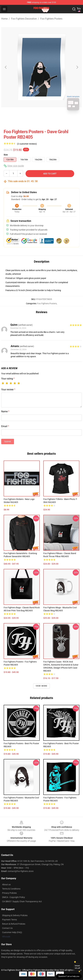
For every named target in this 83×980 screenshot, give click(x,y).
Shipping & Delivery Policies (15, 915)
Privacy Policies (9, 893)
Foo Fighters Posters (51, 19)
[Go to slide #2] (49, 119)
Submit (8, 441)
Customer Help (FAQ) (12, 932)
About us (6, 884)
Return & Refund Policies (14, 924)
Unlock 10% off (77, 967)
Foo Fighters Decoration (24, 19)
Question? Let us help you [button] (69, 976)
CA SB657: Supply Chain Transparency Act (22, 901)
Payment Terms (10, 920)
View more (42, 686)
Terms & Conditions (11, 889)
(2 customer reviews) (27, 144)
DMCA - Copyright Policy (14, 897)
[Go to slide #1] (34, 119)
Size (6, 155)
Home (4, 19)
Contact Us (7, 928)
